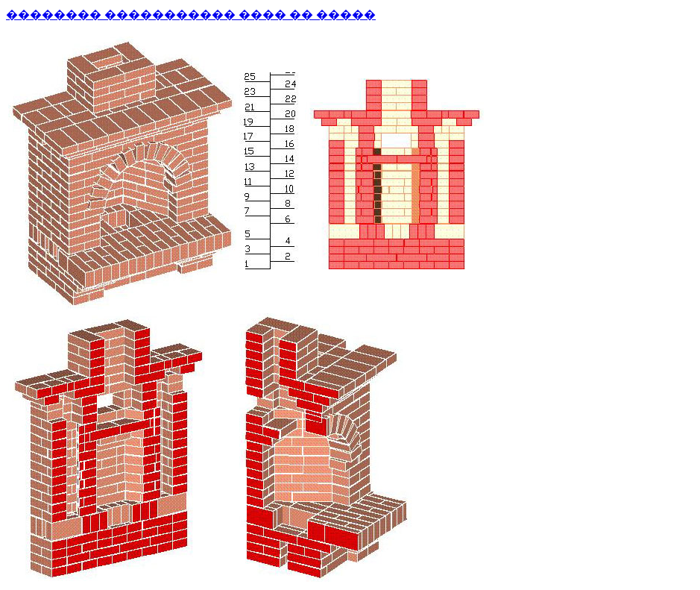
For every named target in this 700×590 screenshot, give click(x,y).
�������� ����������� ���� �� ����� (191, 15)
